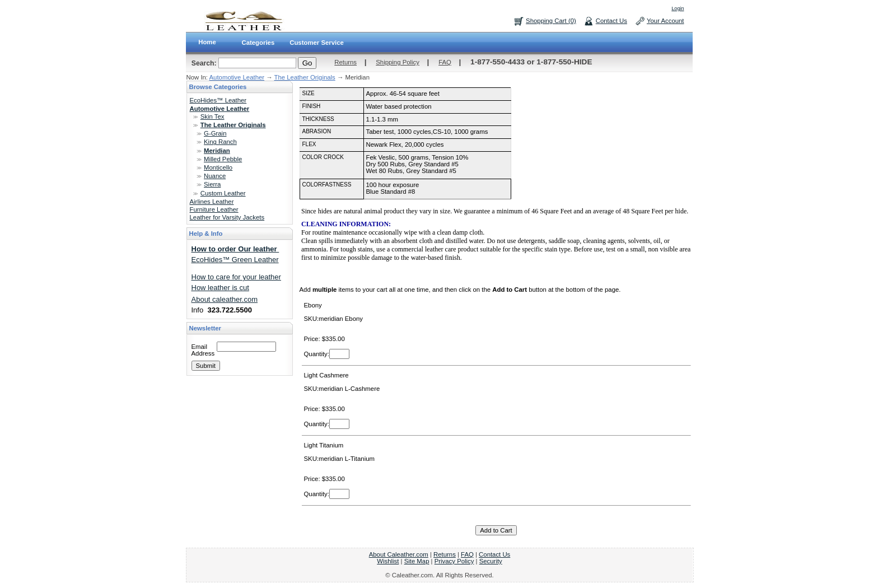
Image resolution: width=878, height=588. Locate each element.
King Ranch (220, 142)
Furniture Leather (214, 209)
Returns (345, 62)
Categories (258, 43)
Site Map (417, 561)
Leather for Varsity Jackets (227, 217)
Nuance (215, 176)
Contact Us (611, 21)
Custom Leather (223, 193)
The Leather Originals (305, 77)
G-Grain (215, 133)
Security (491, 561)
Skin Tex (213, 116)
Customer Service (317, 43)
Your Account (665, 21)
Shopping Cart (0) (551, 21)
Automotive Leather (237, 77)
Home (207, 42)
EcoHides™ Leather (218, 100)
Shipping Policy (398, 62)
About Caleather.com (399, 554)
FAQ (445, 62)
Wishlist (388, 561)
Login (678, 8)
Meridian (217, 151)
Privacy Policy (454, 561)
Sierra (212, 184)
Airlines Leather (212, 202)
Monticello (218, 167)
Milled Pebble (223, 159)
